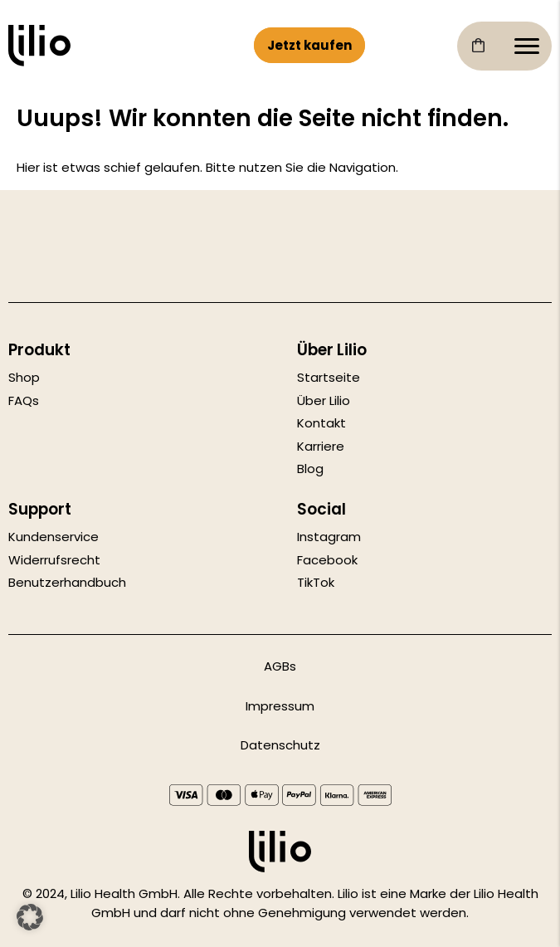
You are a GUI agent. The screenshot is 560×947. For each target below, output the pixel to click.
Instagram (329, 537)
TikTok (316, 582)
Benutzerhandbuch (67, 582)
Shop (24, 377)
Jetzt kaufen (309, 45)
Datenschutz (280, 745)
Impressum (280, 706)
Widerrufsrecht (54, 560)
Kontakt (321, 423)
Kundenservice (54, 537)
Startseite (329, 377)
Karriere (321, 446)
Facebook (327, 560)
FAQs (24, 400)
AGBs (280, 666)
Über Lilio (324, 400)
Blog (310, 469)
